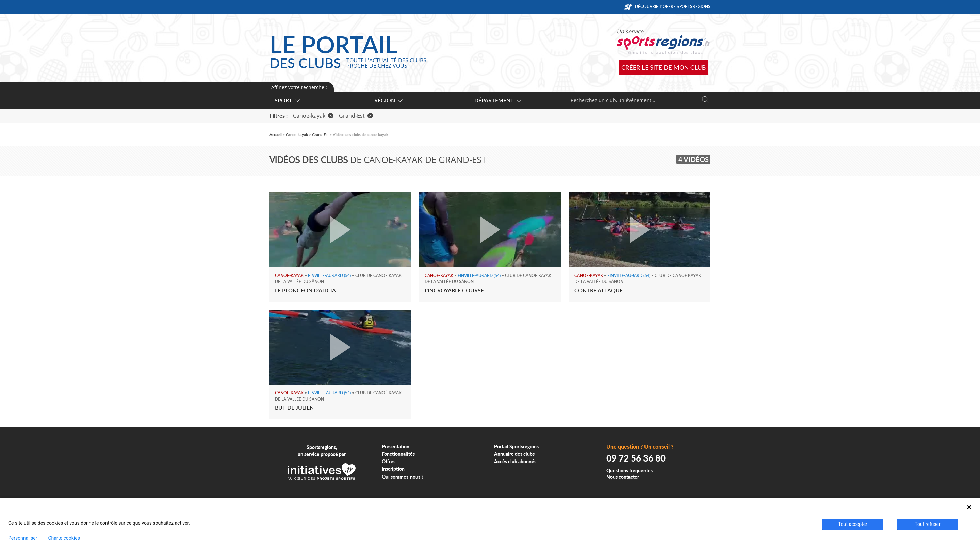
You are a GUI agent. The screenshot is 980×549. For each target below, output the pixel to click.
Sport (287, 100)
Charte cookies (64, 538)
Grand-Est (356, 116)
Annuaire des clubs (514, 454)
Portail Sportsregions (516, 446)
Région (388, 100)
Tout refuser (927, 524)
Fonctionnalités (398, 454)
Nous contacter (623, 477)
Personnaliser (23, 538)
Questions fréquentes (630, 471)
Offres (389, 461)
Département (497, 100)
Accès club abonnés (515, 461)
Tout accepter (853, 524)
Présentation (396, 446)
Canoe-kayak (313, 116)
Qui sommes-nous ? (403, 477)
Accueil (276, 135)
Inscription (393, 469)
